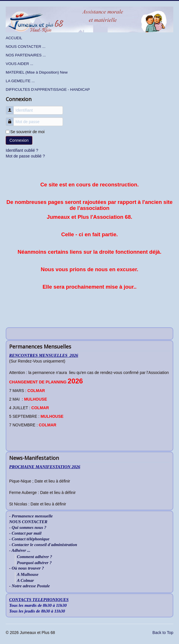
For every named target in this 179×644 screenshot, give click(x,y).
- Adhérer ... (20, 551)
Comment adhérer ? (34, 557)
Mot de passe (12, 119)
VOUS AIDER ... (19, 64)
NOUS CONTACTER (28, 522)
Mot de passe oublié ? (25, 156)
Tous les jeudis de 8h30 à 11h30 (37, 611)
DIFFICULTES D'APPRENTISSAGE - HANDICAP (48, 89)
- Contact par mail (25, 533)
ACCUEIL (14, 38)
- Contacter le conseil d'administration (43, 545)
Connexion (19, 140)
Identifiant (12, 108)
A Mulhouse (28, 574)
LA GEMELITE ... (20, 81)
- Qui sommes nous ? (28, 528)
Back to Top (163, 633)
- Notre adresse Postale (29, 586)
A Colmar (25, 580)
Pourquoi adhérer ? (34, 563)
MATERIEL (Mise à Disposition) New (37, 72)
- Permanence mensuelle (31, 516)
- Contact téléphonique (29, 539)
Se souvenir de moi (27, 132)
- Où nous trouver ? (27, 568)
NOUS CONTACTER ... (26, 47)
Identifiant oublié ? (22, 150)
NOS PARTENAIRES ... (26, 55)
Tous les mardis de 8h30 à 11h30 (38, 605)
